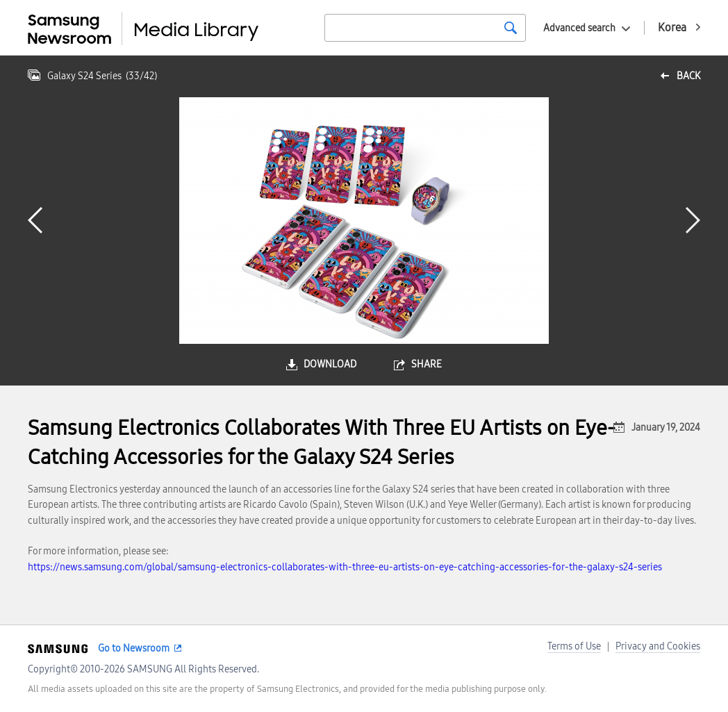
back (688, 76)
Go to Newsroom (134, 648)
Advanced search (579, 28)
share (427, 364)
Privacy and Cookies (658, 646)
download (330, 364)
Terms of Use (574, 646)
